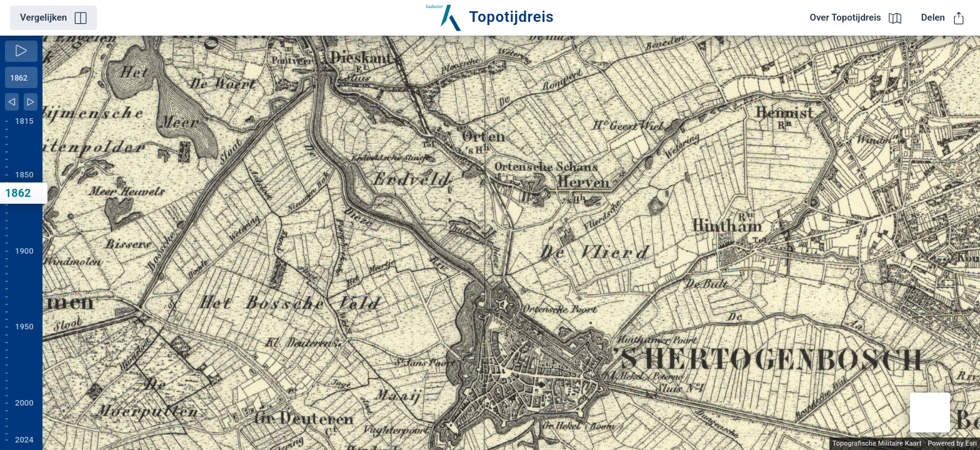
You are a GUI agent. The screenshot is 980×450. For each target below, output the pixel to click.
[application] (511, 243)
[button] (930, 412)
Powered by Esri (952, 443)
